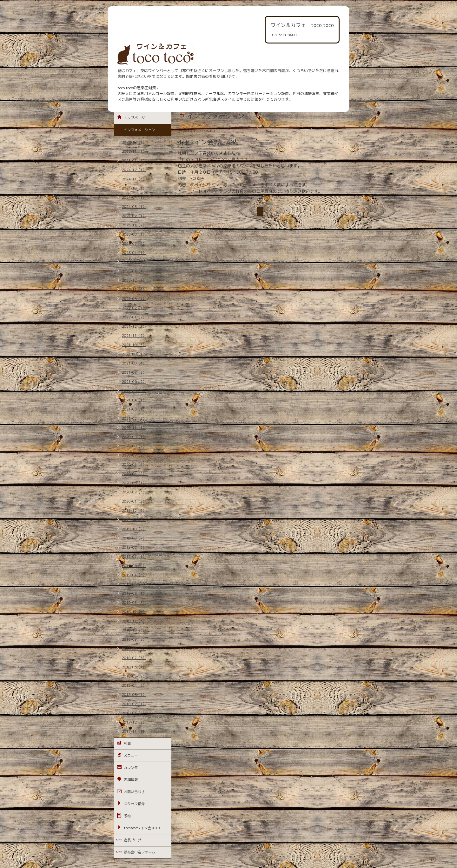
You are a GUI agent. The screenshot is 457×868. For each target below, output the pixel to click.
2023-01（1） (134, 271)
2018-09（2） (134, 639)
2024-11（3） (134, 179)
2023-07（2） (134, 244)
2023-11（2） (134, 225)
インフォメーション (139, 130)
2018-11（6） (134, 621)
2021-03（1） (134, 409)
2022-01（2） (134, 317)
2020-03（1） (134, 483)
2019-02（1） (134, 593)
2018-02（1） (134, 704)
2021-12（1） (134, 326)
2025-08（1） (134, 161)
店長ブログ (132, 840)
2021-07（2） (134, 372)
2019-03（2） (134, 584)
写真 (127, 744)
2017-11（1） (134, 731)
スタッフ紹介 (134, 804)
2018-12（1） (134, 612)
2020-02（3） (134, 492)
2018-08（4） (134, 649)
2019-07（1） (134, 557)
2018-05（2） (134, 676)
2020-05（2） (134, 464)
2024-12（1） (134, 170)
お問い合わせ (134, 792)
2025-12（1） (134, 142)
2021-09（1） (134, 354)
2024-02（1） (134, 216)
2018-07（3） (134, 658)
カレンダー (132, 768)
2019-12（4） (134, 511)
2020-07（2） (134, 455)
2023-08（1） (134, 234)
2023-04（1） (134, 253)
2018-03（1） (134, 695)
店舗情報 (131, 780)
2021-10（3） (134, 345)
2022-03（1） (134, 299)
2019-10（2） (134, 529)
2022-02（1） (134, 308)
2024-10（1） (134, 188)
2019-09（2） (134, 538)
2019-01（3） (134, 603)
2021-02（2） (134, 418)
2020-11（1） (134, 428)
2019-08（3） (134, 547)
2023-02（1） (134, 262)
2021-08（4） (134, 363)
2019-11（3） (134, 520)
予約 (127, 816)
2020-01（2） (134, 501)
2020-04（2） (134, 474)
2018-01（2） (134, 713)
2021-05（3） (134, 391)
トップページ (134, 118)
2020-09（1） (134, 437)
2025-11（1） (134, 151)
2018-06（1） (134, 667)
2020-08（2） (134, 446)
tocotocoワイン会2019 (142, 828)
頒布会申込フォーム (139, 852)
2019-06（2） (134, 566)
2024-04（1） (134, 197)
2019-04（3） (134, 575)
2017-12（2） (134, 722)
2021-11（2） (134, 336)
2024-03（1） (134, 207)
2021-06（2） (134, 382)
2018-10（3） (134, 630)
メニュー (131, 756)
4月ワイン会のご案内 (208, 142)
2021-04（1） (134, 400)
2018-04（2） (134, 685)
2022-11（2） (134, 290)
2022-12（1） (134, 280)
